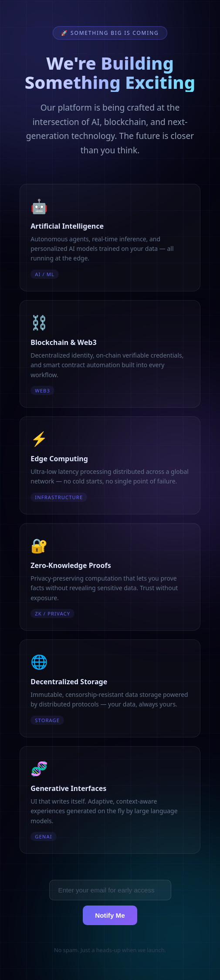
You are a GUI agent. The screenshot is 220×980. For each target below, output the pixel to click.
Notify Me (110, 915)
